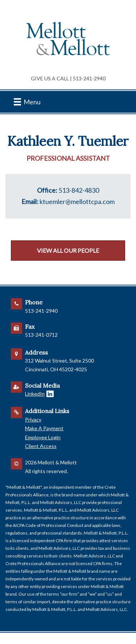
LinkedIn (35, 394)
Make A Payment (44, 428)
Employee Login (43, 437)
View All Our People (68, 250)
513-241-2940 (89, 78)
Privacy (33, 419)
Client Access (41, 446)
